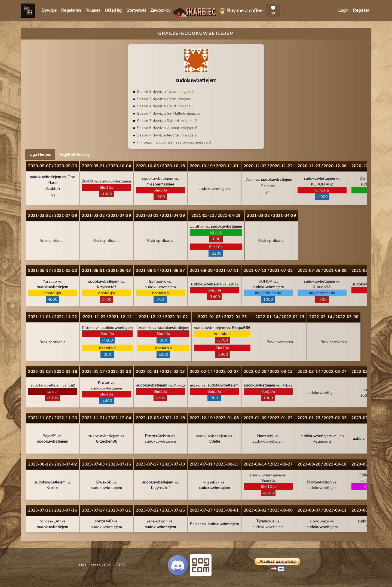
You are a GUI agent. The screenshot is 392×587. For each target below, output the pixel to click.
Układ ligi (113, 10)
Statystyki (136, 10)
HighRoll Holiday (75, 155)
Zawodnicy (160, 10)
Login (343, 10)
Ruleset (93, 10)
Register (361, 10)
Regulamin (71, 10)
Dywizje (49, 10)
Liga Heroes (40, 154)
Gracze (168, 34)
